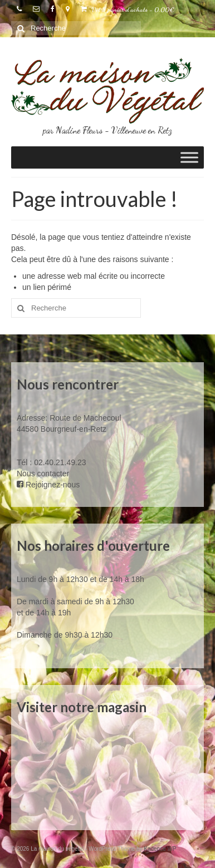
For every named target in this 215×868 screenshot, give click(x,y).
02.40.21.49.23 (60, 462)
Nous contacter (43, 474)
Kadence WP (160, 849)
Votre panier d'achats (128, 9)
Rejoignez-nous (48, 485)
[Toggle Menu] (189, 158)
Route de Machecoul (84, 418)
